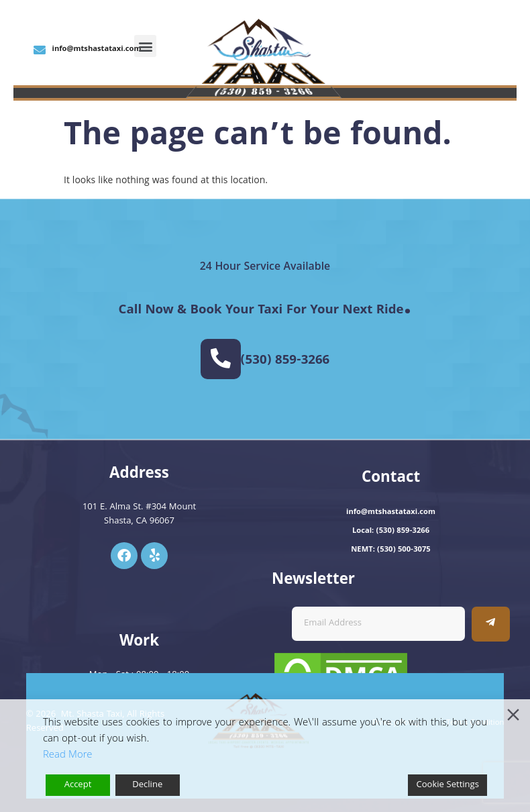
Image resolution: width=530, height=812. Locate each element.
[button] (145, 46)
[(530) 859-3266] (221, 359)
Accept (78, 785)
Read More (67, 756)
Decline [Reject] (147, 785)
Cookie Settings (447, 785)
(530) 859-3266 (285, 361)
